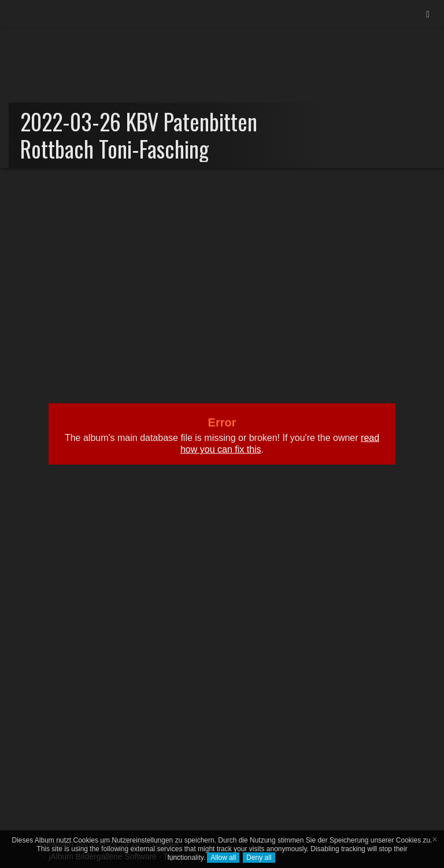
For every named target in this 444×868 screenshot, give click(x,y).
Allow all (223, 858)
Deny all (259, 858)
